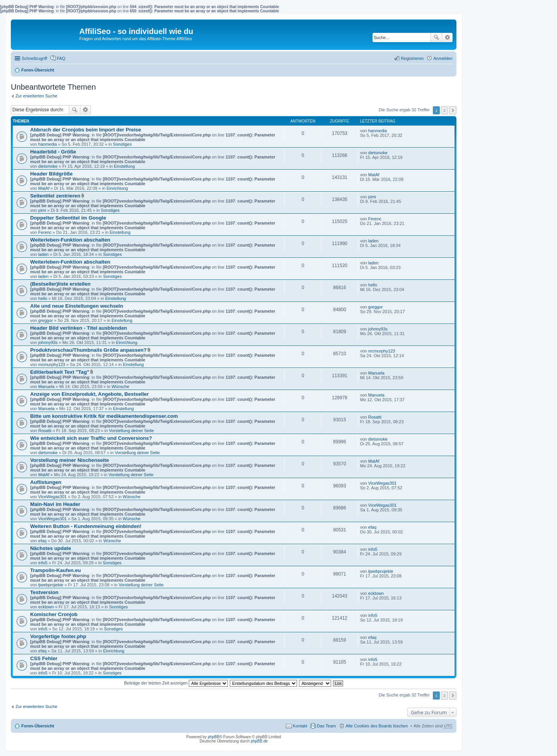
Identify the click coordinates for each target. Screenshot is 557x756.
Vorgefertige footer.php (58, 636)
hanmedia (48, 144)
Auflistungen (46, 482)
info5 (43, 563)
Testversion (44, 592)
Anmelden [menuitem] (443, 58)
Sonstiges (122, 144)
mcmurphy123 (52, 364)
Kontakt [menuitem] (300, 726)
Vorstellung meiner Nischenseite (70, 460)
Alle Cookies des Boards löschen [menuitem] (377, 726)
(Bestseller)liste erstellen (60, 284)
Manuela (46, 387)
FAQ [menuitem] (61, 58)
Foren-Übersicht (38, 70)
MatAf (44, 188)
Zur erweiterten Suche (36, 96)
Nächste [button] (453, 110)
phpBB (214, 737)
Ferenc (45, 232)
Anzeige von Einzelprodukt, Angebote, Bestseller (90, 394)
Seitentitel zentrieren (55, 196)
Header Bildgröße (51, 174)
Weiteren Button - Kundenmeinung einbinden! (86, 526)
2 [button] (444, 110)
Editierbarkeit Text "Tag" (60, 372)
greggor (46, 320)
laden (44, 254)
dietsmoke (48, 166)
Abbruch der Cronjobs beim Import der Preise (86, 130)
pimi (42, 210)
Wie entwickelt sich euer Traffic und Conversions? (91, 438)
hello (43, 298)
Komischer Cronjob (54, 614)
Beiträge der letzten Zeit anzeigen (176, 683)
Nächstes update (51, 548)
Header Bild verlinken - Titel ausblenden (79, 328)
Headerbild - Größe (53, 152)
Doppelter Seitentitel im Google (68, 218)
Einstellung (124, 166)
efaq (42, 541)
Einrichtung (117, 188)
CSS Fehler (44, 658)
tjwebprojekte (51, 585)
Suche (436, 37)
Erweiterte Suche (447, 37)
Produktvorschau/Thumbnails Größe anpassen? (88, 350)
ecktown (46, 607)
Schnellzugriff (34, 58)
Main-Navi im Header (55, 504)
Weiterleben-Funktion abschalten (70, 240)
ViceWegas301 (53, 497)
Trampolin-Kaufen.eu (56, 570)
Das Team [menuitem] (326, 726)
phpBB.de (259, 741)
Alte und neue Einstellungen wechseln (77, 306)
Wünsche (120, 387)
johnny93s (48, 342)
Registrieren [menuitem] (412, 58)
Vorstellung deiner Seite (132, 431)
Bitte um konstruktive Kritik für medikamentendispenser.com (104, 416)
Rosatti (45, 431)
